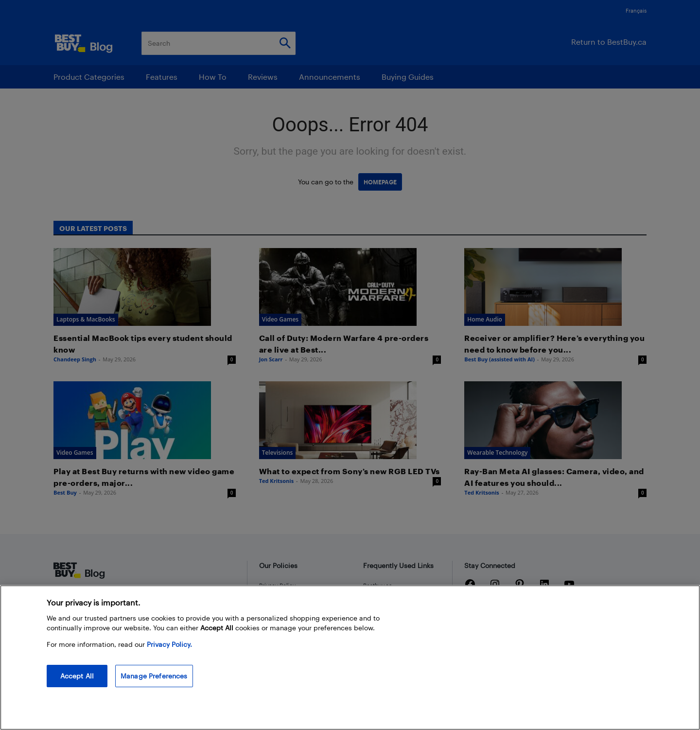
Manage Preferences (154, 676)
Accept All (77, 676)
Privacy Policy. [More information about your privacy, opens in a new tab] (169, 644)
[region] (350, 658)
